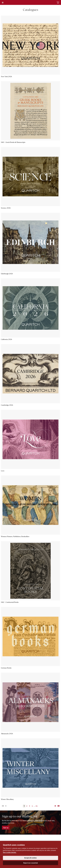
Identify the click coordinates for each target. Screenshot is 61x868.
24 (37, 806)
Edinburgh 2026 (7, 274)
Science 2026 (6, 208)
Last (59, 806)
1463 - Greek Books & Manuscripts (13, 142)
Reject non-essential (31, 863)
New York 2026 (6, 77)
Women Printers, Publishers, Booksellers (15, 537)
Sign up (6, 828)
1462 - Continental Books (10, 602)
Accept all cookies (30, 858)
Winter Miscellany (7, 799)
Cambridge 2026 (7, 405)
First (3, 806)
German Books (6, 668)
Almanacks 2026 (7, 734)
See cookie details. (10, 852)
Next (56, 806)
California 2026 (6, 339)
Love (3, 471)
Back (6, 806)
